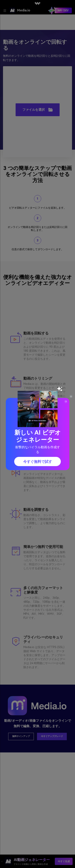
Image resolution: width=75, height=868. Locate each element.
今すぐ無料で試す (38, 462)
